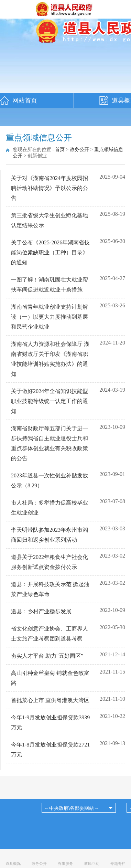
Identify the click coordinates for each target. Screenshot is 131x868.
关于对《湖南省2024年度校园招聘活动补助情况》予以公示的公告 (50, 188)
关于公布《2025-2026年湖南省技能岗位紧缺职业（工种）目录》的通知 (50, 252)
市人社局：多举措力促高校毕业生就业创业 (50, 508)
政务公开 (79, 150)
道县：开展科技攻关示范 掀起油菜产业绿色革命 (50, 589)
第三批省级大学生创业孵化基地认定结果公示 (50, 220)
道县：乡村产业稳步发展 (41, 611)
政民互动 (92, 864)
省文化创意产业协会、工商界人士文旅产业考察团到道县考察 (50, 634)
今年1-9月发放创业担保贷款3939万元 (50, 722)
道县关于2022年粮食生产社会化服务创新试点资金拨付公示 (50, 562)
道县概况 (13, 864)
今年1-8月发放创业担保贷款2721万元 (50, 750)
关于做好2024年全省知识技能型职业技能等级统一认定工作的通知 (50, 401)
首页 (60, 150)
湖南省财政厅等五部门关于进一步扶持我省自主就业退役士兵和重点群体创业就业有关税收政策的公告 (50, 443)
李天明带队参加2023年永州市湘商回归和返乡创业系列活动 (50, 535)
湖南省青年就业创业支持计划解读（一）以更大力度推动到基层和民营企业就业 (50, 317)
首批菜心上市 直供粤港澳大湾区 (50, 700)
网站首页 (25, 100)
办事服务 (65, 864)
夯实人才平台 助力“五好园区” (47, 656)
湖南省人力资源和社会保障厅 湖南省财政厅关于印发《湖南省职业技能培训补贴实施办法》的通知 (50, 359)
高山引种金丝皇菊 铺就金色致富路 (50, 678)
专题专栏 (118, 864)
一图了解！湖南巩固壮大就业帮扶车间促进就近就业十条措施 (50, 285)
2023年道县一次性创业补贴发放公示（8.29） (50, 480)
